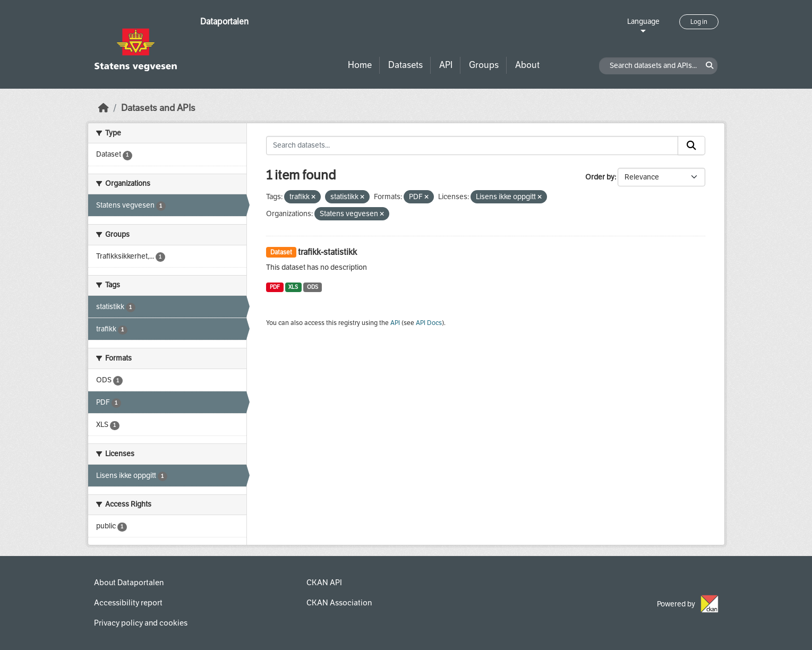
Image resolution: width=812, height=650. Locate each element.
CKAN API (324, 583)
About (527, 65)
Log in (699, 22)
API (446, 65)
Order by (600, 177)
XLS (293, 287)
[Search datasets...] (472, 146)
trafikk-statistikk (327, 252)
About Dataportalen (129, 583)
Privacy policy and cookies (141, 623)
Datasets (405, 65)
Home (360, 65)
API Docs (429, 323)
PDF (275, 287)
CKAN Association (339, 603)
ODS (313, 287)
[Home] (104, 108)
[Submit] (691, 146)
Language (643, 22)
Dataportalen (224, 22)
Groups (484, 65)
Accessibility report (128, 603)
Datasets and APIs (158, 108)
